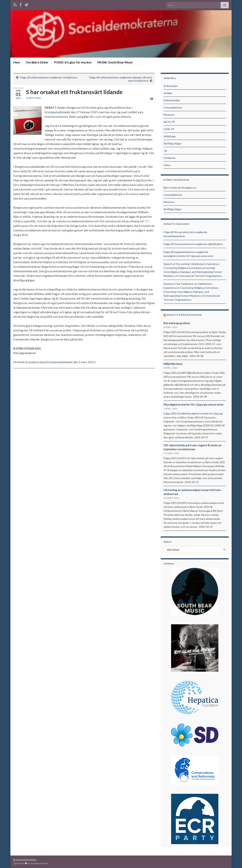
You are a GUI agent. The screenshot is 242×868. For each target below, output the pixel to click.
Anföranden (171, 86)
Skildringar (170, 136)
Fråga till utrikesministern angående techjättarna (49, 77)
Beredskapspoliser (177, 323)
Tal (165, 151)
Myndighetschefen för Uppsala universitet (194, 404)
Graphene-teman (39, 863)
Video (167, 165)
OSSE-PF (169, 129)
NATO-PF (169, 122)
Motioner (169, 115)
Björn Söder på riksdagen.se (180, 188)
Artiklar (168, 93)
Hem (17, 62)
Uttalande (169, 158)
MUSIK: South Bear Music (115, 62)
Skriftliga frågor (173, 143)
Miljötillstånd (173, 364)
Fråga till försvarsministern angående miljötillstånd (193, 244)
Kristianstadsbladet (57, 112)
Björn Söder (35, 98)
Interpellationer (173, 107)
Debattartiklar (172, 100)
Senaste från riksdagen (184, 315)
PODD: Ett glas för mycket (73, 62)
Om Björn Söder (37, 62)
